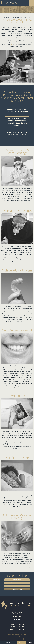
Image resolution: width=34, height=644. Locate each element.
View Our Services (17, 589)
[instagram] (17, 619)
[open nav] (32, 3)
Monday (12, 623)
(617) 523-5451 (17, 616)
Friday (12, 629)
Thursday (13, 628)
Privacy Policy (20, 636)
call (12, 45)
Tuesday (12, 624)
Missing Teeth (17, 586)
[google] (15, 619)
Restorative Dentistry (17, 583)
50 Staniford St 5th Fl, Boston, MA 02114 (17, 613)
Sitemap (13, 636)
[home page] (9, 3)
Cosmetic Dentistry (17, 580)
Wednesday (13, 626)
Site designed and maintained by (17, 639)
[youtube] (19, 619)
